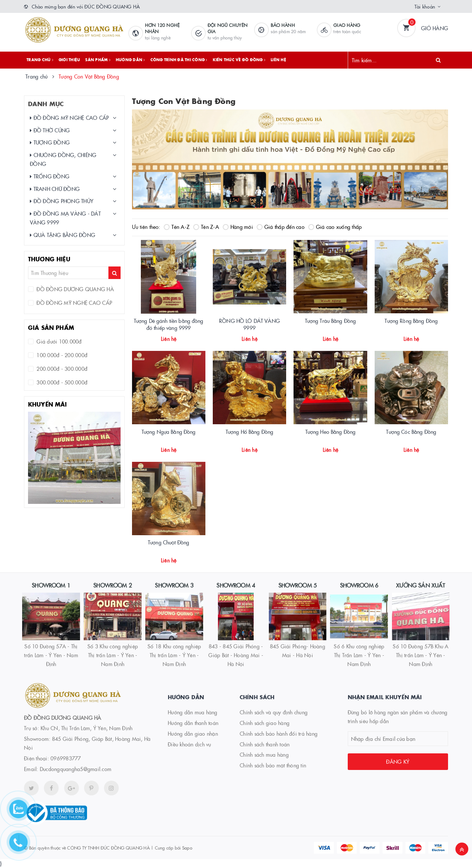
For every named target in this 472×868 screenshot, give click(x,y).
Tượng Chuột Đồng (169, 542)
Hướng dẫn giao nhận (193, 733)
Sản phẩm (98, 60)
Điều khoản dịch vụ (190, 744)
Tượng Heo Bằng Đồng (331, 432)
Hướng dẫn (131, 60)
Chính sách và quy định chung (274, 712)
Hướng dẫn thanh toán (193, 723)
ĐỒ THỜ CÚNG (50, 130)
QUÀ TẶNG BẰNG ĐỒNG (63, 235)
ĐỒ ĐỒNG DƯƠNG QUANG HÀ (74, 289)
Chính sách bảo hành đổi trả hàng (279, 733)
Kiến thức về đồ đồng (239, 60)
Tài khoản (425, 6)
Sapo (187, 848)
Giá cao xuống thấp (335, 227)
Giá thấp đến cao (281, 227)
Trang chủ (40, 60)
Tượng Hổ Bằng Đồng (250, 432)
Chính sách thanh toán (265, 744)
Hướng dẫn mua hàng (193, 712)
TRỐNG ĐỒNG (50, 176)
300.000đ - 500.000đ (61, 382)
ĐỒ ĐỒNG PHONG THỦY (62, 201)
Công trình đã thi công (179, 60)
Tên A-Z (177, 227)
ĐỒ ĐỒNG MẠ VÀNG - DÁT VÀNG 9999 (65, 218)
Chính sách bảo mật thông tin (273, 765)
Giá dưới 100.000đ (58, 341)
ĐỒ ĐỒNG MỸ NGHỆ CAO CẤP (69, 118)
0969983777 (66, 758)
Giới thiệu (70, 60)
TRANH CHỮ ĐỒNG (55, 189)
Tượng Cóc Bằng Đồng (411, 432)
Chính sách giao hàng (265, 723)
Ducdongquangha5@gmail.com (76, 769)
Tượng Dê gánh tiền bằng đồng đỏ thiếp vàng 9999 (169, 324)
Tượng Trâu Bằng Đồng (331, 321)
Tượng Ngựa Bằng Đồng (169, 432)
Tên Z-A (206, 227)
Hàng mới (238, 227)
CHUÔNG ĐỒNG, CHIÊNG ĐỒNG (63, 159)
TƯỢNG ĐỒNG (50, 142)
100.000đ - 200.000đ (61, 355)
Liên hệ (278, 60)
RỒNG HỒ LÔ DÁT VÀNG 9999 (249, 324)
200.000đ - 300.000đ (61, 369)
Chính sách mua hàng (264, 754)
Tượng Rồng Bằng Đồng (411, 321)
